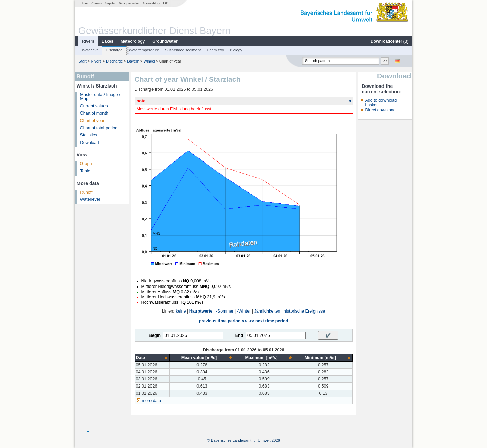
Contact (97, 3)
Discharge (114, 50)
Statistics (89, 135)
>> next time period (269, 321)
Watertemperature (144, 50)
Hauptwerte (201, 311)
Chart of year (92, 121)
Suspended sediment (183, 50)
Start (85, 3)
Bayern (133, 61)
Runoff (86, 192)
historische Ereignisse (305, 311)
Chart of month (94, 113)
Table (85, 171)
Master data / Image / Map (100, 97)
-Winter (244, 311)
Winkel (150, 61)
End (239, 335)
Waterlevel (91, 50)
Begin (155, 335)
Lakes (108, 41)
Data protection (129, 3)
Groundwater (165, 41)
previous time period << (223, 321)
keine (181, 311)
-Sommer (225, 311)
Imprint (110, 3)
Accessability (151, 3)
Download (90, 143)
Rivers (88, 41)
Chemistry (215, 50)
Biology (236, 50)
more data (152, 401)
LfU (166, 3)
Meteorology (133, 41)
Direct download (380, 110)
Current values (94, 106)
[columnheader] (152, 358)
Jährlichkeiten (267, 311)
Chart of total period (99, 128)
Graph (86, 164)
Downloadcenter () (389, 41)
